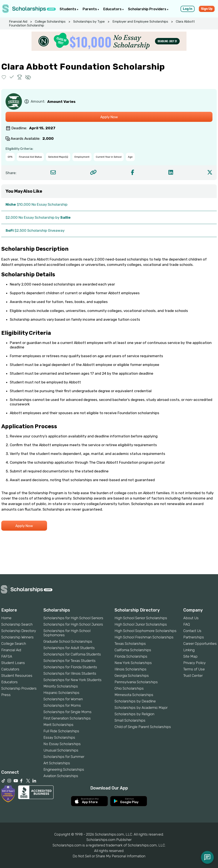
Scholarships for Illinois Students (70, 673)
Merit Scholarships (58, 725)
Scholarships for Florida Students (70, 667)
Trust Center (193, 676)
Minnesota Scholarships (134, 695)
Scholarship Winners (17, 637)
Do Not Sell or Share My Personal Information (109, 856)
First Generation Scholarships (67, 718)
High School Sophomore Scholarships (146, 631)
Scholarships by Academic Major (141, 708)
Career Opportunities (200, 644)
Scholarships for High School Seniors (73, 618)
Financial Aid (18, 22)
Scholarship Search (17, 624)
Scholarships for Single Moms (67, 712)
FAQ (187, 624)
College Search (14, 644)
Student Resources (17, 676)
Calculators (10, 669)
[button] (4, 77)
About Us (191, 618)
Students (69, 9)
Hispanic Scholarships (61, 693)
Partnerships (194, 637)
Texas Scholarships (130, 644)
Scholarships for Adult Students (69, 648)
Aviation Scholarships (61, 776)
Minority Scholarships (61, 686)
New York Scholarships (133, 663)
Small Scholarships (130, 720)
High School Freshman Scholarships (144, 637)
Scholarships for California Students (72, 654)
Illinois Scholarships (131, 669)
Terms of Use (194, 669)
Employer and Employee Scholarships (140, 22)
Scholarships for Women (63, 699)
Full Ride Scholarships (61, 731)
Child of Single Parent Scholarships (143, 727)
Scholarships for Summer (64, 757)
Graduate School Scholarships (68, 641)
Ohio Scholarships (129, 688)
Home (6, 618)
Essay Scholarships (59, 737)
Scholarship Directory (19, 631)
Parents (91, 9)
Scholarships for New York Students (72, 680)
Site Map (190, 656)
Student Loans (13, 663)
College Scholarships (50, 22)
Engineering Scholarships (64, 769)
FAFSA (7, 656)
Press (6, 695)
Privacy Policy (194, 663)
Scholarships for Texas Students (70, 661)
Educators (113, 9)
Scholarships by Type (89, 22)
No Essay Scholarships (62, 744)
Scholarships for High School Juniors (73, 624)
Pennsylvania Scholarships (136, 682)
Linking (189, 650)
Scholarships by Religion (134, 714)
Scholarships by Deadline (135, 701)
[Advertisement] (109, 559)
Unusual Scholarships (61, 750)
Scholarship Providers (148, 9)
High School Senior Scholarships (141, 618)
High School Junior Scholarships (141, 624)
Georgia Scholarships (132, 676)
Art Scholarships (57, 763)
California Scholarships (133, 650)
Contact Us (192, 631)
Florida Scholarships (131, 656)
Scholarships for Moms (62, 705)
